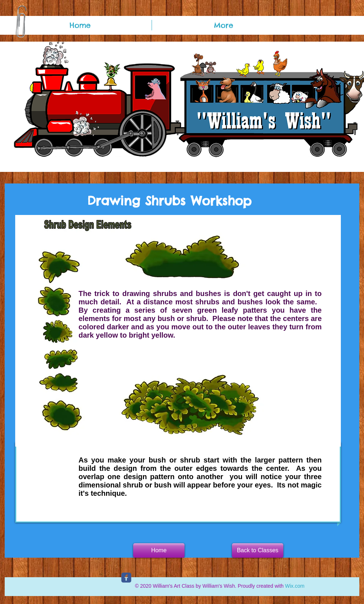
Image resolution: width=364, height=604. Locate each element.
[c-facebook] (126, 578)
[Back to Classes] (258, 550)
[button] (159, 550)
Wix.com (295, 586)
